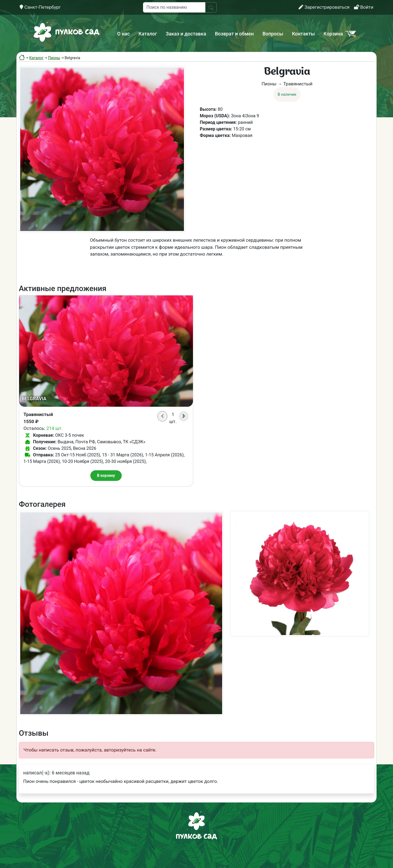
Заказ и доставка (186, 34)
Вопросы (273, 34)
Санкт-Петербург (40, 7)
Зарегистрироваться (324, 7)
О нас (123, 34)
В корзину (106, 475)
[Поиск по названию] (174, 7)
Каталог (148, 34)
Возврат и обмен (234, 34)
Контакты (303, 34)
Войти (364, 7)
